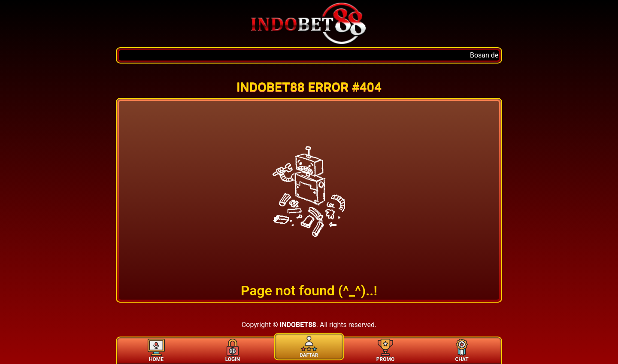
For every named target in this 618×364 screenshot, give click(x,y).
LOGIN (233, 350)
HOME (156, 350)
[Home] (309, 24)
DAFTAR (309, 345)
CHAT (462, 350)
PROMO (385, 350)
